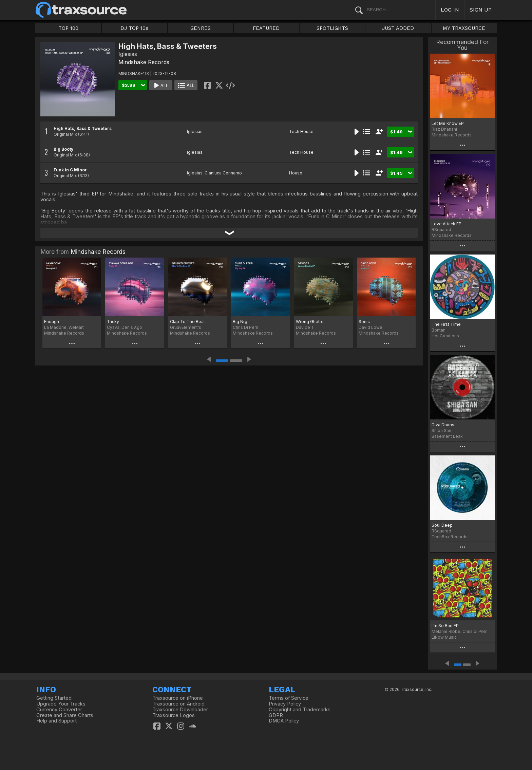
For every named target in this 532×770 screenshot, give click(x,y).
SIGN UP (481, 10)
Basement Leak (447, 436)
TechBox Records (450, 537)
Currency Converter (59, 710)
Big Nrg (240, 322)
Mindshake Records (144, 62)
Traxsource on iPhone (178, 698)
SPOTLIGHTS (332, 28)
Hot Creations (445, 336)
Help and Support (56, 721)
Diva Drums (443, 425)
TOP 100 (68, 28)
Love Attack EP (446, 224)
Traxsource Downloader (180, 710)
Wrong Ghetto (310, 322)
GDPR (276, 715)
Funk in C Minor (70, 170)
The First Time (446, 324)
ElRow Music (444, 637)
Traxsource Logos (174, 715)
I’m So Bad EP (445, 626)
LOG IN (450, 10)
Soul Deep (442, 525)
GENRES (201, 28)
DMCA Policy (284, 721)
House (296, 173)
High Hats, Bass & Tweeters (83, 128)
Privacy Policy (285, 704)
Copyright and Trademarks (300, 710)
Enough (52, 322)
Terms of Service (289, 698)
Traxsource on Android (178, 704)
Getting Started (54, 698)
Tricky (113, 322)
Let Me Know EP (448, 123)
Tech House (301, 132)
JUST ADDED (398, 28)
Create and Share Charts (65, 715)
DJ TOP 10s (134, 28)
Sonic (364, 322)
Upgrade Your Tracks (61, 704)
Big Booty (63, 149)
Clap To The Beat (187, 322)
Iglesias (195, 132)
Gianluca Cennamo (223, 173)
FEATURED (266, 28)
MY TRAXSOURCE (464, 28)
